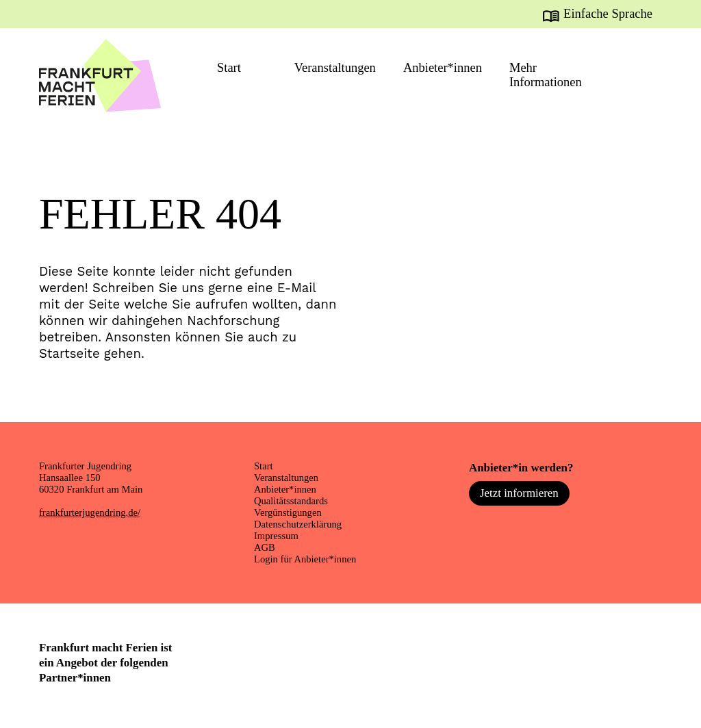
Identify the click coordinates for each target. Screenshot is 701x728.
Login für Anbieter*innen (305, 559)
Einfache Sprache (608, 14)
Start (229, 68)
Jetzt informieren (519, 493)
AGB (265, 547)
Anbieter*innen (443, 68)
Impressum (276, 536)
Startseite (69, 353)
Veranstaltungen (335, 68)
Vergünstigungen (288, 512)
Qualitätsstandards (291, 501)
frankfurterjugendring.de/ (90, 512)
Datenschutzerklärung (298, 524)
